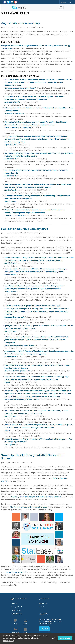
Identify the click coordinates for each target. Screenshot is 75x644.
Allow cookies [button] (65, 638)
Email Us (41, 607)
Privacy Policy (16, 610)
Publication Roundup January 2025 (25, 229)
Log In (63, 2)
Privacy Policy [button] (9, 641)
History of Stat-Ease (18, 607)
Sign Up (44, 629)
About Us (14, 604)
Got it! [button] (54, 638)
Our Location (43, 604)
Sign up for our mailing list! (16, 572)
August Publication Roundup (20, 23)
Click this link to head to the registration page (29, 507)
